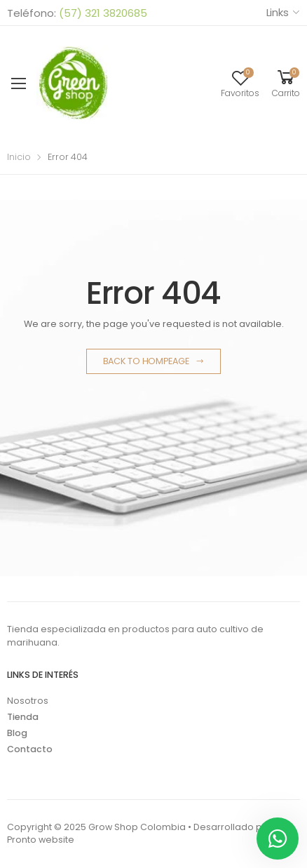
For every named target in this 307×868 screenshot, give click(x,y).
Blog (17, 733)
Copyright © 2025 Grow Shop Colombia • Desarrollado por (139, 827)
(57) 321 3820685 (102, 13)
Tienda (23, 717)
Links (278, 12)
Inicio (19, 157)
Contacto (30, 749)
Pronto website (41, 840)
